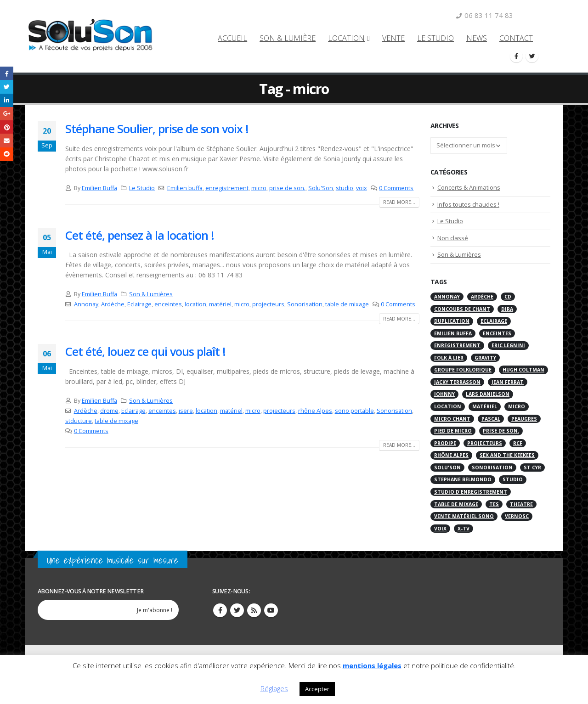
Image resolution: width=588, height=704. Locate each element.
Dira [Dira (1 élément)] (507, 309)
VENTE (393, 38)
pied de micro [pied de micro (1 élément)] (453, 431)
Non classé (453, 238)
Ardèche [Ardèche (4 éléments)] (482, 297)
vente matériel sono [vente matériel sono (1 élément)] (464, 516)
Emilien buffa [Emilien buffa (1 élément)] (453, 333)
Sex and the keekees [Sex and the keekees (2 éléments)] (507, 455)
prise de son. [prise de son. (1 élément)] (501, 431)
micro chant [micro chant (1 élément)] (452, 419)
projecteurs (268, 304)
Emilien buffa (185, 188)
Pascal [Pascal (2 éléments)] (491, 419)
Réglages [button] (274, 688)
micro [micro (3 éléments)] (517, 406)
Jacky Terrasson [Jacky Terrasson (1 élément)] (457, 382)
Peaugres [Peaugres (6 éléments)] (524, 419)
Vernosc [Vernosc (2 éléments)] (517, 516)
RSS (254, 610)
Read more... (399, 202)
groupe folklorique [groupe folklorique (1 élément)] (463, 370)
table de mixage (347, 304)
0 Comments (396, 188)
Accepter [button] (317, 689)
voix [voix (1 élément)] (440, 529)
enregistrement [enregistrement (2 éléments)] (457, 345)
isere (186, 411)
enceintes (168, 304)
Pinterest (7, 127)
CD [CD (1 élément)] (508, 297)
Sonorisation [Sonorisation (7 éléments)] (492, 467)
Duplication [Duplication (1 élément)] (452, 321)
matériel (220, 304)
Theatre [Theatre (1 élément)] (521, 504)
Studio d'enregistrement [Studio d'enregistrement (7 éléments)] (471, 492)
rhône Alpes (315, 411)
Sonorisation (305, 304)
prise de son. (287, 188)
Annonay (86, 304)
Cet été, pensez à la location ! (140, 235)
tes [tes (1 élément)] (494, 504)
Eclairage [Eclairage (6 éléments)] (494, 321)
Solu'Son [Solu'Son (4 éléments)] (447, 467)
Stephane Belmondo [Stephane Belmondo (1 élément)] (463, 479)
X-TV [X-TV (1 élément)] (464, 529)
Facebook (7, 73)
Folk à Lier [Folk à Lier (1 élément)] (449, 358)
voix (362, 188)
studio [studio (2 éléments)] (513, 479)
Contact (516, 38)
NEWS (477, 38)
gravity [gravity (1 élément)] (485, 358)
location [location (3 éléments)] (448, 406)
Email (7, 140)
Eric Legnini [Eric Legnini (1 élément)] (508, 345)
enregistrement (227, 188)
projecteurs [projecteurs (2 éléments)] (485, 443)
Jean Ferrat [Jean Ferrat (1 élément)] (508, 382)
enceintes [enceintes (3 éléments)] (497, 333)
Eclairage (139, 304)
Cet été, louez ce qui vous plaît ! (145, 351)
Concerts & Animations (469, 187)
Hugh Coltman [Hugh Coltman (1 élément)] (523, 370)
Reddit (7, 154)
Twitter (237, 610)
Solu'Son (321, 188)
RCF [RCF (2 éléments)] (518, 443)
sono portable (354, 411)
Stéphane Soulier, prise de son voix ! (157, 129)
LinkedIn (7, 100)
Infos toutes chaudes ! (468, 204)
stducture (79, 421)
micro (259, 188)
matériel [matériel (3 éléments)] (485, 406)
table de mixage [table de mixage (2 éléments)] (456, 504)
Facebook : (220, 610)
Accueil (232, 38)
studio (345, 188)
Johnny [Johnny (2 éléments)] (444, 394)
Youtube (271, 610)
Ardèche (113, 304)
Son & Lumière (288, 38)
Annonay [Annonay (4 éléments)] (447, 297)
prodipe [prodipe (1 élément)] (445, 443)
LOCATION (346, 38)
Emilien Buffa (99, 188)
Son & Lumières (151, 294)
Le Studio (435, 38)
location (195, 304)
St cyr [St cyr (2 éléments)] (532, 467)
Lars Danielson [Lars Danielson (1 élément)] (488, 394)
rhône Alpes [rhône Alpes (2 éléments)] (451, 455)
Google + (7, 114)
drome (109, 411)
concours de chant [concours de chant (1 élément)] (462, 309)
